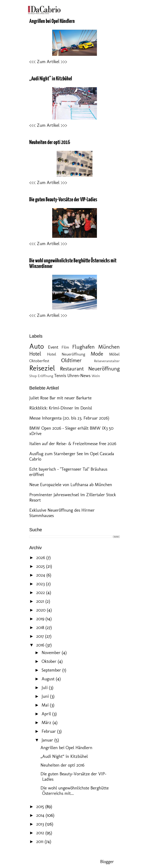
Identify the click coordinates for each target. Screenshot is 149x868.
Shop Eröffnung (41, 376)
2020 (42, 610)
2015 (41, 806)
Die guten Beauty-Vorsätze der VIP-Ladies (63, 200)
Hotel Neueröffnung (66, 354)
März (47, 722)
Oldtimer (71, 360)
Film (65, 347)
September (52, 670)
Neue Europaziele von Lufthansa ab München (71, 485)
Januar (48, 740)
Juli (45, 687)
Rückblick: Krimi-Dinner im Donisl (61, 408)
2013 (41, 824)
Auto (37, 346)
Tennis (60, 376)
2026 (41, 557)
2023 (41, 584)
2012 (41, 833)
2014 (41, 815)
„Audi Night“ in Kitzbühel (51, 79)
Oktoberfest (39, 361)
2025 (41, 566)
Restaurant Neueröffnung (90, 369)
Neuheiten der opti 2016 (50, 142)
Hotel (35, 354)
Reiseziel (42, 368)
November (52, 653)
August (49, 679)
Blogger (107, 862)
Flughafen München (96, 347)
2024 (41, 575)
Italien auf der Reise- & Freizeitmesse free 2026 (73, 444)
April (47, 714)
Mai (46, 705)
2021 (41, 601)
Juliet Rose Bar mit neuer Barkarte (60, 398)
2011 (40, 841)
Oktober (50, 661)
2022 (41, 592)
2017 (41, 636)
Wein (96, 376)
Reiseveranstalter (107, 361)
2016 (41, 645)
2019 (41, 619)
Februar (49, 731)
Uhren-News (79, 376)
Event (53, 347)
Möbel (114, 354)
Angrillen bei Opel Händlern (52, 21)
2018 (41, 627)
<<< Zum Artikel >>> (48, 62)
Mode (97, 354)
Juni (46, 696)
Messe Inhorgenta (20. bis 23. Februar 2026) (69, 418)
